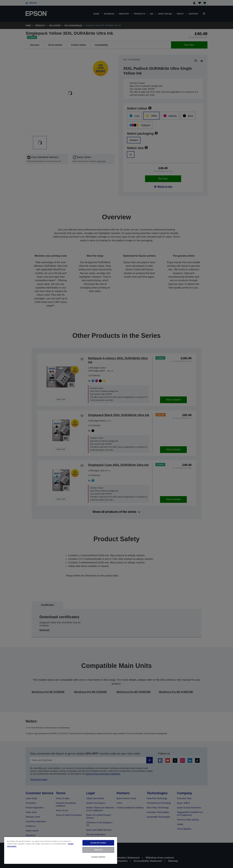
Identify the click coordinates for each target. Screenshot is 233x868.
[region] (61, 850)
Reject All (98, 850)
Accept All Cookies (98, 843)
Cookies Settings (98, 857)
